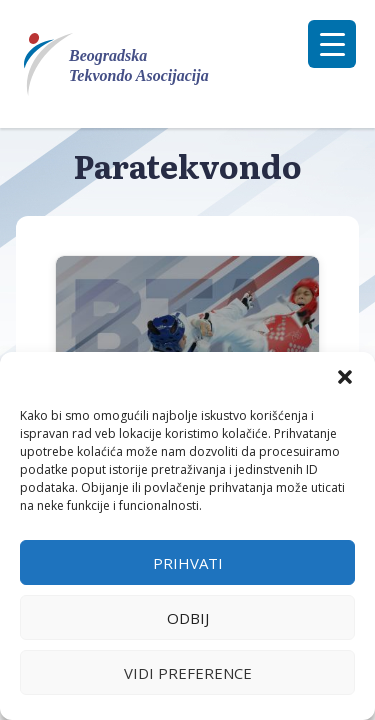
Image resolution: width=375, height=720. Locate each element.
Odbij (188, 618)
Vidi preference (188, 673)
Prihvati (188, 563)
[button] (345, 377)
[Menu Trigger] (332, 44)
